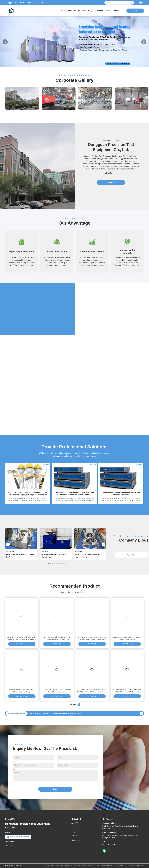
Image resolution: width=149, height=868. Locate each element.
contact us (118, 11)
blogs (91, 11)
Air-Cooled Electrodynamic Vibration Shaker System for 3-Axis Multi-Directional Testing (22, 638)
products (82, 11)
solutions (99, 11)
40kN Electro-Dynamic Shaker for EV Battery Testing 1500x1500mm (127, 638)
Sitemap (18, 865)
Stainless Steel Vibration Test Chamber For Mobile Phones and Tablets (56, 714)
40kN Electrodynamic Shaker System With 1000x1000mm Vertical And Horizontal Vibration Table (127, 691)
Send (55, 789)
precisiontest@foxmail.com (18, 837)
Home (63, 11)
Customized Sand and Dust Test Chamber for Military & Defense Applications (57, 691)
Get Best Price (22, 644)
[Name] (131, 3)
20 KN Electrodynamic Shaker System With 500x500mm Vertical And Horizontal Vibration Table (92, 691)
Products (75, 827)
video (108, 11)
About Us (75, 823)
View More (111, 173)
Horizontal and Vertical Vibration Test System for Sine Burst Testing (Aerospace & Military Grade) (92, 638)
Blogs (74, 832)
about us (72, 11)
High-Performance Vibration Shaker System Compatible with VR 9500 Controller (57, 638)
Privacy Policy (10, 865)
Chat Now (111, 183)
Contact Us (76, 840)
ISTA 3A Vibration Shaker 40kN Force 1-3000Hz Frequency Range (22, 691)
